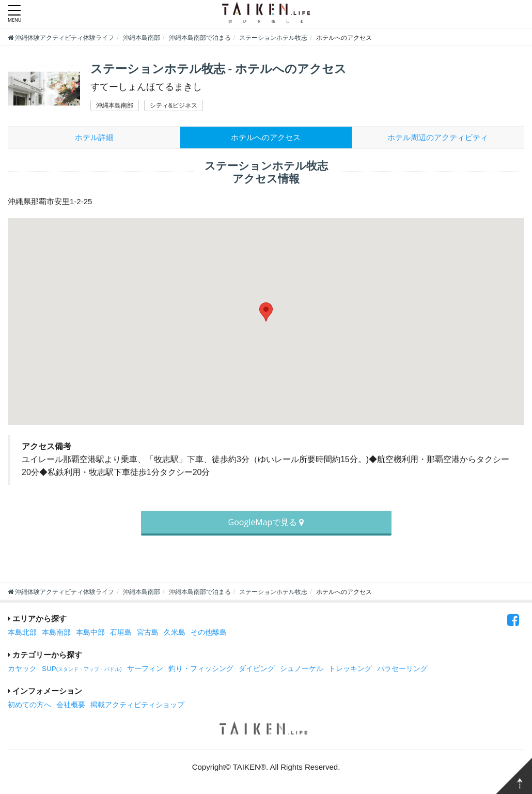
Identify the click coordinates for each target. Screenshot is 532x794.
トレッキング (350, 669)
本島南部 (56, 632)
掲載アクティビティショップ (137, 705)
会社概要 (71, 705)
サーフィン (145, 669)
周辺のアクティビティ (438, 137)
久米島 (175, 632)
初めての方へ (29, 705)
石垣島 (121, 632)
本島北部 (22, 632)
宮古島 (148, 632)
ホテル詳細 (94, 137)
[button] (266, 312)
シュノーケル (302, 669)
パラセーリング (402, 669)
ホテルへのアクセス (266, 137)
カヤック (22, 669)
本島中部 (90, 632)
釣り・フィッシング (201, 669)
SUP (82, 669)
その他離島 (209, 632)
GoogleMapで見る (266, 522)
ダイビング (257, 669)
